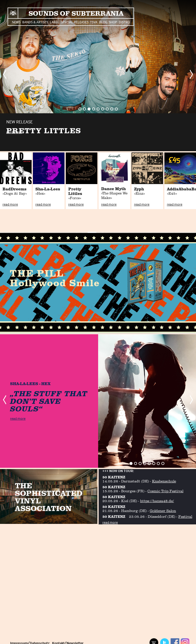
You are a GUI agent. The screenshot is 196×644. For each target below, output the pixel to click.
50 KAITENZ (114, 477)
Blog (103, 22)
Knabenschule (164, 481)
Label (55, 22)
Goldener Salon (163, 511)
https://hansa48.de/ (157, 501)
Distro (124, 22)
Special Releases (75, 22)
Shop (113, 22)
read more (14, 132)
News (16, 22)
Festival (185, 516)
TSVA (94, 22)
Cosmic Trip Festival (165, 491)
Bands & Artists (35, 22)
